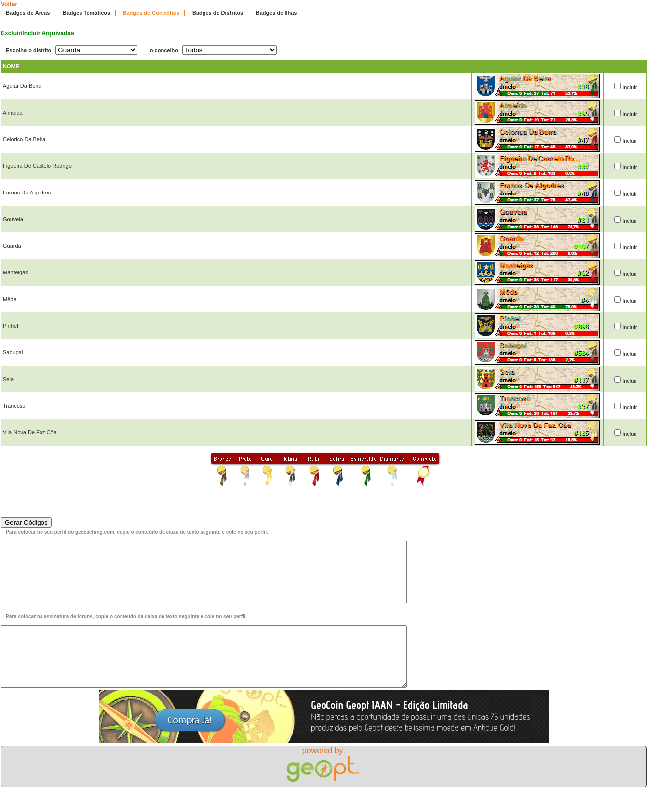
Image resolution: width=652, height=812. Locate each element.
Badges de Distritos (218, 13)
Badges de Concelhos (151, 13)
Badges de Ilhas (277, 13)
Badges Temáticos (86, 13)
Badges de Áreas (28, 13)
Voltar (9, 4)
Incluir (630, 87)
